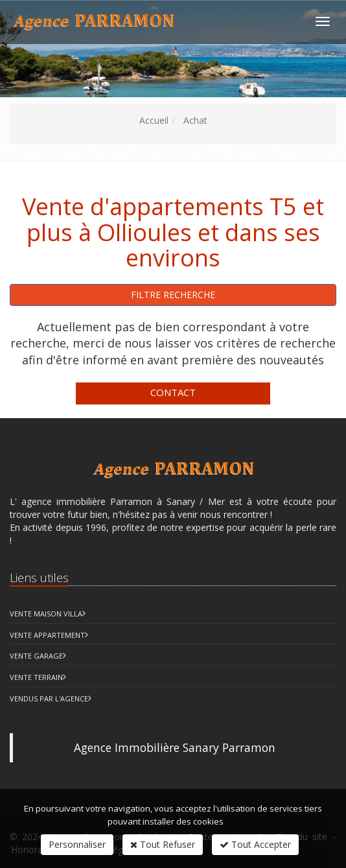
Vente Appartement (47, 635)
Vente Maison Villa (46, 614)
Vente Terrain (36, 677)
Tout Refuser (163, 844)
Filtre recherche (173, 295)
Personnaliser (77, 844)
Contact (173, 392)
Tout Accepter (255, 844)
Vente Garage (36, 656)
